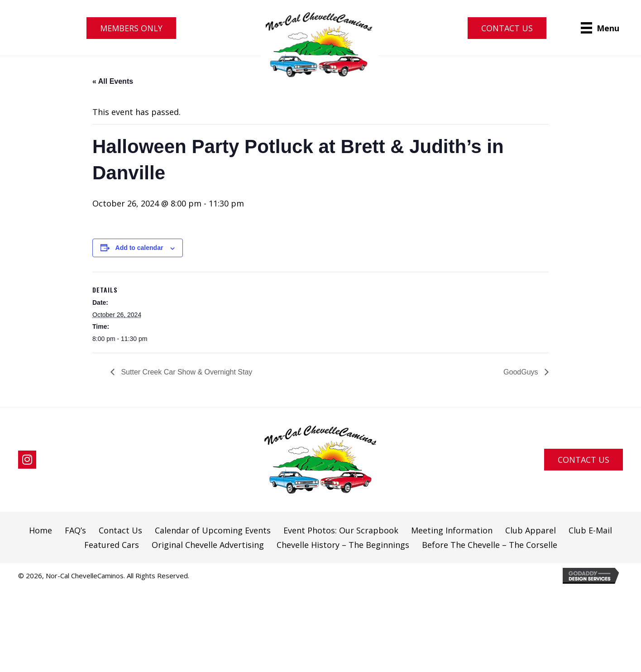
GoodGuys (522, 372)
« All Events (113, 81)
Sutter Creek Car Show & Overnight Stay (186, 372)
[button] (131, 28)
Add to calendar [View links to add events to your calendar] (139, 248)
